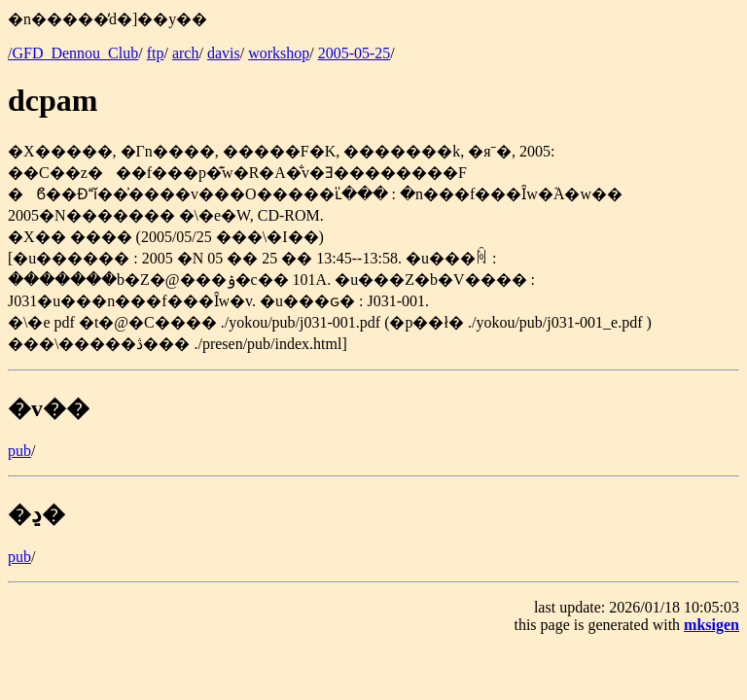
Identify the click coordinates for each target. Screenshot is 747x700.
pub (19, 451)
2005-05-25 (355, 53)
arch (186, 53)
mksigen (711, 625)
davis (224, 53)
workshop (279, 53)
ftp (156, 53)
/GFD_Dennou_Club (73, 53)
